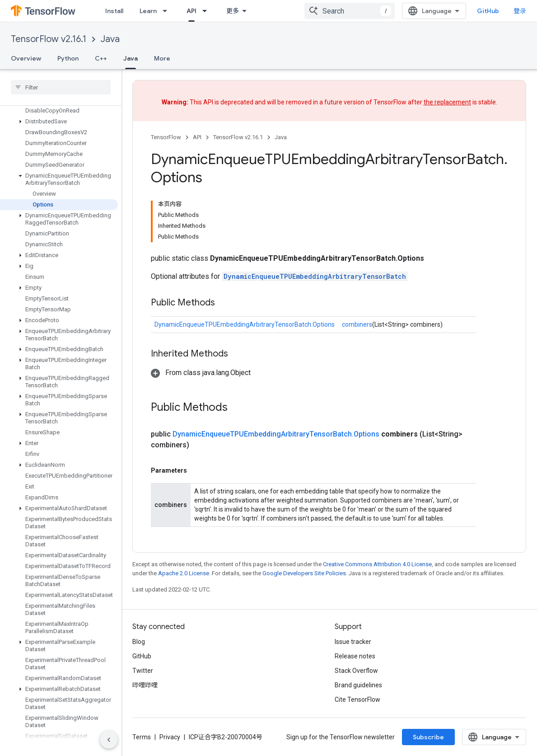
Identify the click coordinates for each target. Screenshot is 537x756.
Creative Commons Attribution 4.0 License (377, 564)
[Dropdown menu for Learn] (168, 11)
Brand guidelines (358, 685)
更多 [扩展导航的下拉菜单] (233, 11)
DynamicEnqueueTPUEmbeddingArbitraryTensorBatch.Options (245, 324)
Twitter (143, 671)
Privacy (170, 737)
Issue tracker (353, 642)
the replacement (447, 102)
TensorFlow (166, 137)
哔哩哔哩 (145, 685)
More (162, 58)
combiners (357, 324)
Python (68, 58)
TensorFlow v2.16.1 (49, 39)
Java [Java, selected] (131, 58)
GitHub (488, 11)
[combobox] (350, 11)
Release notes (355, 656)
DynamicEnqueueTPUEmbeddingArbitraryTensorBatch (315, 276)
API (197, 137)
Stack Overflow (356, 671)
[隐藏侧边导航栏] (109, 740)
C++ (101, 58)
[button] (59, 122)
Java (110, 39)
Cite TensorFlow (357, 700)
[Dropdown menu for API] (207, 11)
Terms (142, 737)
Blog (139, 642)
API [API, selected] (191, 11)
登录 (520, 11)
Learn (148, 11)
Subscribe (428, 737)
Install (114, 11)
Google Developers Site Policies (304, 573)
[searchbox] (61, 87)
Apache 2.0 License (184, 573)
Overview (26, 58)
